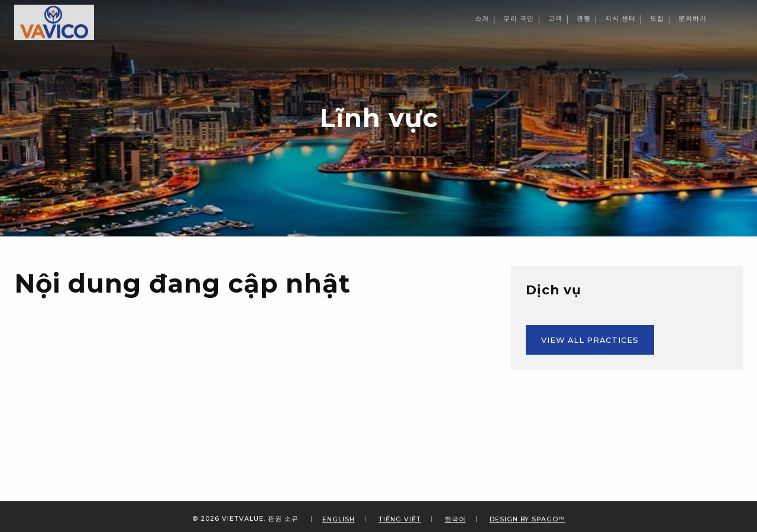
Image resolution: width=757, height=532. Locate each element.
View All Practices (590, 340)
